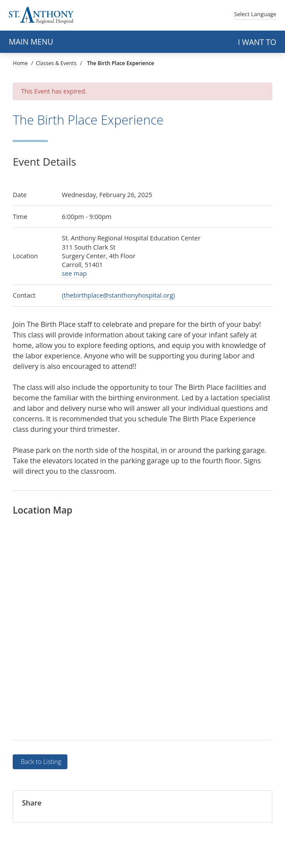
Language (255, 14)
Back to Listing (40, 762)
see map (74, 273)
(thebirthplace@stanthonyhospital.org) (118, 295)
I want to (257, 42)
